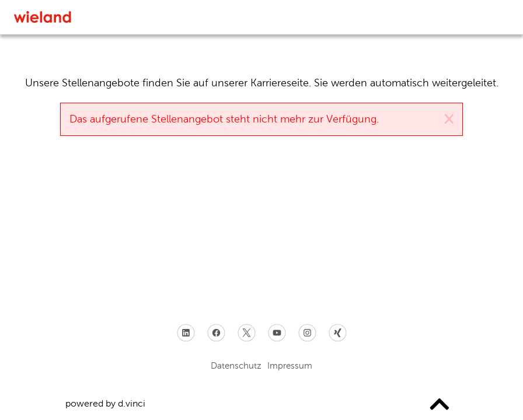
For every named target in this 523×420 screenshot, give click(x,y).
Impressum (290, 366)
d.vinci (132, 403)
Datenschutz (236, 366)
